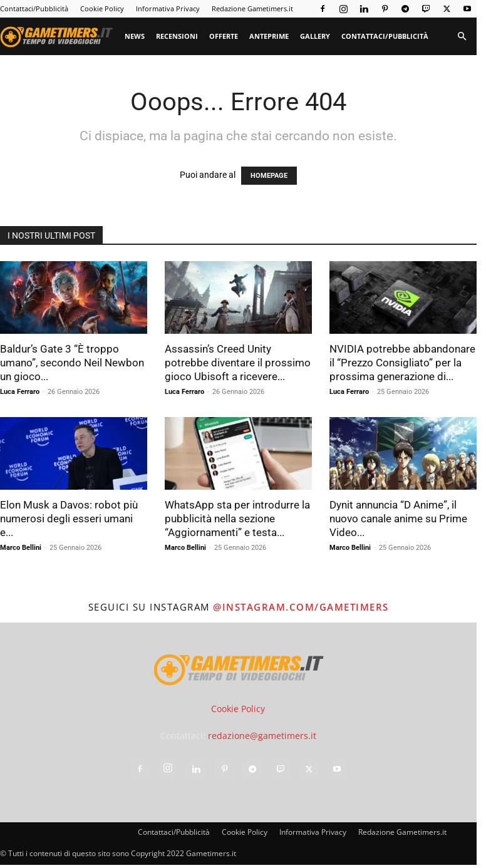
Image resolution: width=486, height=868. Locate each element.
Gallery (315, 36)
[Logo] (59, 36)
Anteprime (269, 36)
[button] (462, 37)
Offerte (224, 36)
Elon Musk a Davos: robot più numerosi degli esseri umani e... (69, 519)
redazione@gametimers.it (262, 736)
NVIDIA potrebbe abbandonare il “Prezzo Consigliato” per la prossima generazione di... (402, 363)
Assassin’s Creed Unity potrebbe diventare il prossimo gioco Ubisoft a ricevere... (238, 363)
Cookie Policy (102, 8)
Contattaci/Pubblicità (34, 8)
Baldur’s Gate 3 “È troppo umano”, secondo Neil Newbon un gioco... (72, 363)
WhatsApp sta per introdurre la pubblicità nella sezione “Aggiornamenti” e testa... (237, 519)
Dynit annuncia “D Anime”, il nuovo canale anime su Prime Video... (398, 519)
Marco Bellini (21, 548)
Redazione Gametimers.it (252, 8)
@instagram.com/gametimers (301, 607)
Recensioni (177, 36)
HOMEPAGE (269, 176)
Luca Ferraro (20, 392)
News (135, 36)
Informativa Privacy (168, 8)
